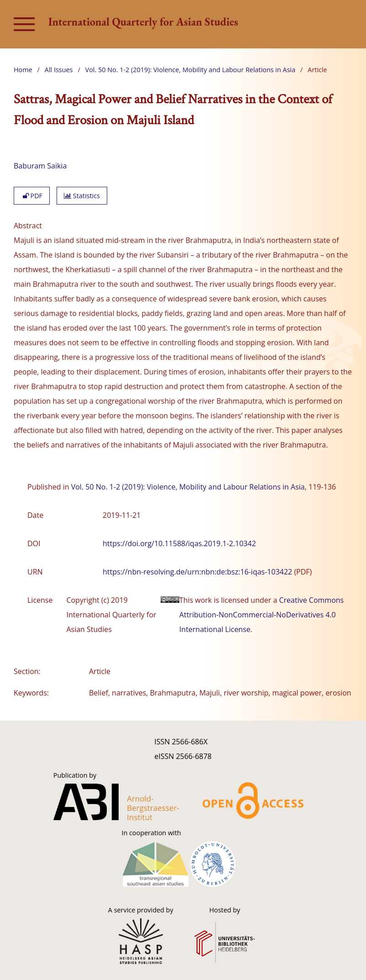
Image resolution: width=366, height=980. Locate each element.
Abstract (28, 226)
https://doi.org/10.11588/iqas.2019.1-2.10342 (179, 543)
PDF (32, 196)
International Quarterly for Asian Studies (143, 22)
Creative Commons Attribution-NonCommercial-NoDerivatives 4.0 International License (261, 615)
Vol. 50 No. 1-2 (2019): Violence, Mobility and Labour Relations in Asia (191, 70)
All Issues (59, 70)
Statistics (82, 196)
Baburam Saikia (40, 166)
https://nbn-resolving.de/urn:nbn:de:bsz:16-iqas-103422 (197, 572)
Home (23, 70)
